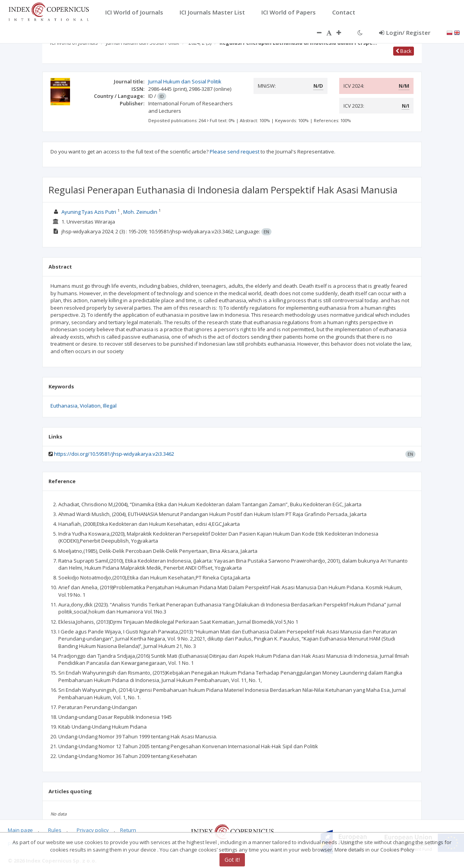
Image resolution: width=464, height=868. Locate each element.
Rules (55, 830)
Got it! (232, 860)
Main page (20, 830)
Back (404, 51)
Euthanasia (64, 406)
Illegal (110, 406)
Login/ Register (405, 32)
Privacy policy (93, 830)
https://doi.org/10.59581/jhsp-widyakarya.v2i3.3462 (114, 454)
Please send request (235, 152)
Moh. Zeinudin (141, 212)
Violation (90, 406)
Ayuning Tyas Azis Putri (89, 212)
